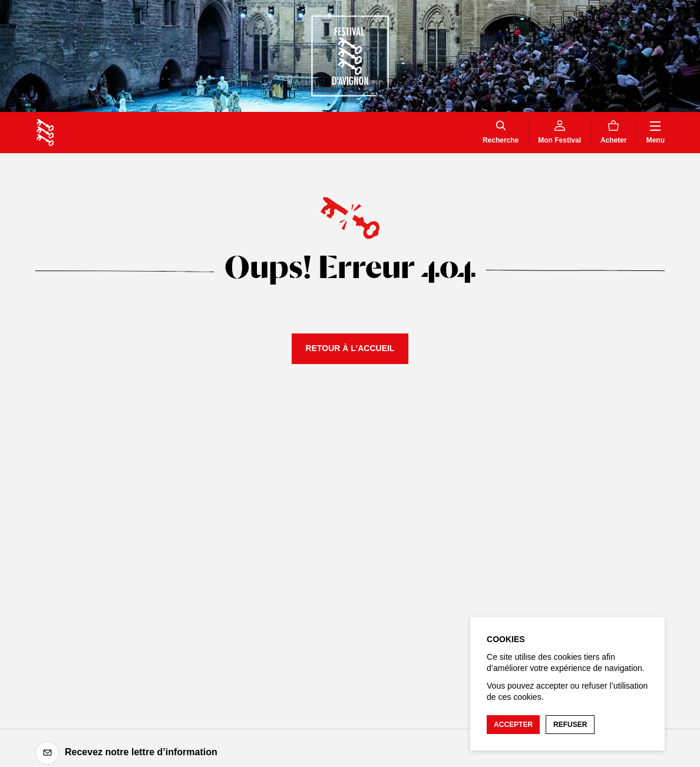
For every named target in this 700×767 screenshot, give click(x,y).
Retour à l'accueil (350, 348)
